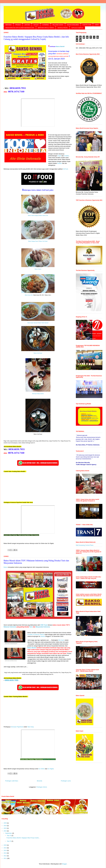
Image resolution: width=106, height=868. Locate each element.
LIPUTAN (27, 25)
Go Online (42, 769)
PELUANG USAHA (58, 25)
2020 (5, 845)
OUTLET (36, 25)
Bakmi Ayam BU (29, 295)
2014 (5, 850)
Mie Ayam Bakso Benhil (38, 394)
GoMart (59, 163)
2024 (5, 826)
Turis (31, 627)
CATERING (46, 25)
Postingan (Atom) (42, 787)
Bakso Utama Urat (43, 216)
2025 (5, 823)
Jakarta (43, 636)
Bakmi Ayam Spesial (32, 323)
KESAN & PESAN (63, 28)
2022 (5, 831)
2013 (5, 853)
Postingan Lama (66, 781)
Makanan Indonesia (10, 627)
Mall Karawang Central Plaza (85, 545)
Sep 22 (9, 836)
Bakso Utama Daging (33, 216)
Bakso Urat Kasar (38, 353)
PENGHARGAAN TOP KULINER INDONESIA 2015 (20, 28)
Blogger (64, 864)
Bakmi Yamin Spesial (43, 323)
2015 (5, 848)
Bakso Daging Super (33, 241)
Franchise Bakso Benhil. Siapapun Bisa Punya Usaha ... (23, 838)
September (9, 833)
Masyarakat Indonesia (43, 627)
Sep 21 (9, 841)
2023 (5, 828)
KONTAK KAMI (87, 25)
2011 (5, 858)
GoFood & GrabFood (77, 28)
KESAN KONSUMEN (73, 25)
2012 (5, 856)
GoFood (65, 169)
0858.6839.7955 (12, 680)
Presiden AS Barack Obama (36, 635)
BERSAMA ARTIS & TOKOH (46, 28)
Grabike (67, 156)
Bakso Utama (38, 269)
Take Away (31, 727)
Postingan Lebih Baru (12, 781)
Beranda (40, 781)
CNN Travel (44, 625)
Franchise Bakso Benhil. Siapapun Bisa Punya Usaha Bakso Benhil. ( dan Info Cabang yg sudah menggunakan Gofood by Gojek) (36, 38)
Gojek (59, 156)
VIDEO (97, 25)
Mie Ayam (61, 640)
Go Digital (51, 769)
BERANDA (9, 25)
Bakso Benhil (60, 47)
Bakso (6, 567)
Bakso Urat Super (43, 241)
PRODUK (18, 25)
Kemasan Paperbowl (17, 727)
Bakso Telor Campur (49, 759)
